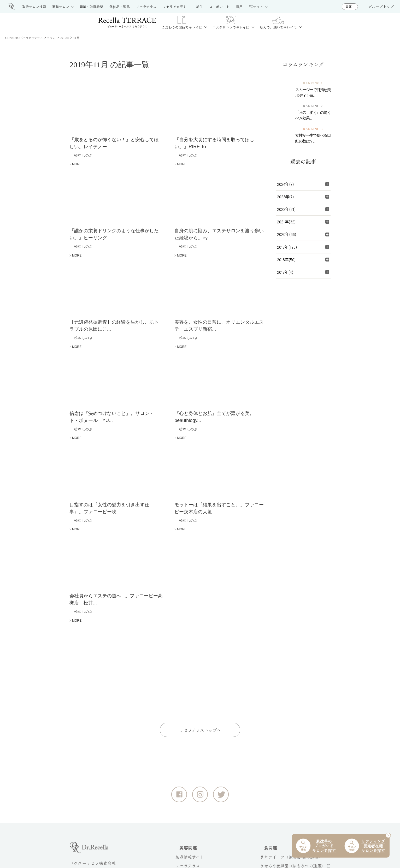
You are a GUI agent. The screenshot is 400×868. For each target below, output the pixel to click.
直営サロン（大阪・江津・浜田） (206, 748)
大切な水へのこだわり (280, 784)
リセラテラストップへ (200, 594)
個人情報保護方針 (121, 846)
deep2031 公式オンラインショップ (207, 802)
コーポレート (272, 766)
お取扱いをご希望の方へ (198, 757)
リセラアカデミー (192, 766)
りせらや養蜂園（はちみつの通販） (293, 730)
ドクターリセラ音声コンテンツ (289, 793)
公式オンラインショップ (198, 793)
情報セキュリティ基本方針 (172, 846)
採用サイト (270, 775)
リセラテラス (188, 730)
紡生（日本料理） (276, 739)
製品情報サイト (190, 721)
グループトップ (381, 7)
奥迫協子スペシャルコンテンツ (289, 802)
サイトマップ (82, 846)
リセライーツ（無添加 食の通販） (291, 721)
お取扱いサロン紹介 (194, 739)
